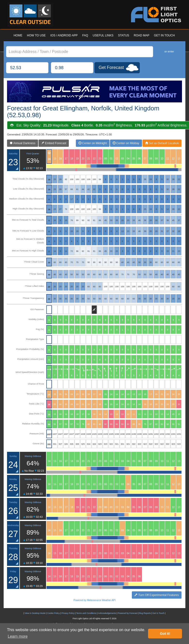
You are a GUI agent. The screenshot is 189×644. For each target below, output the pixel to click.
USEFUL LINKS (103, 35)
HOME (18, 35)
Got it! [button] (165, 634)
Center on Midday (126, 143)
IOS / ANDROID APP (64, 35)
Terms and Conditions (86, 613)
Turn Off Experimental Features (157, 595)
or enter (169, 51)
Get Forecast (111, 67)
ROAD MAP (142, 35)
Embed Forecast (54, 143)
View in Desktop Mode (35, 613)
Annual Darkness (23, 143)
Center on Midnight (93, 143)
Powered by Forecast (128, 613)
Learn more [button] (18, 636)
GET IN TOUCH (164, 35)
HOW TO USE (36, 35)
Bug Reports (145, 613)
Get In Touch (159, 613)
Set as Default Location (162, 143)
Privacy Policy (68, 613)
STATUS (124, 35)
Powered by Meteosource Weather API (94, 600)
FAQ (85, 35)
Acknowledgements (107, 613)
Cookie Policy (53, 613)
